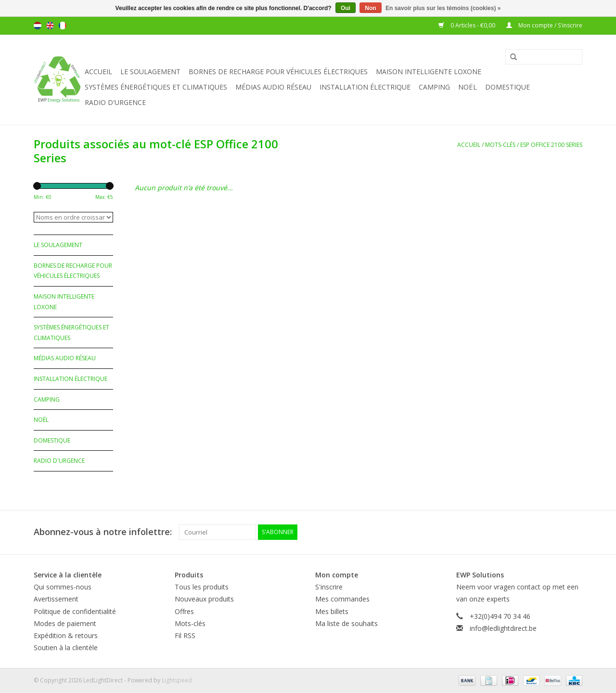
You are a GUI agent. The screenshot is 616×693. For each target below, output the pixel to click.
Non (370, 8)
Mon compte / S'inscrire (544, 25)
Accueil (98, 72)
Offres (184, 611)
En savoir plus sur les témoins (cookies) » (443, 8)
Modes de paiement (65, 623)
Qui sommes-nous (63, 587)
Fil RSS (185, 635)
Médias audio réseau (273, 87)
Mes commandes (342, 599)
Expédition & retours (66, 635)
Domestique (507, 87)
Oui (346, 8)
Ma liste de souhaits (346, 623)
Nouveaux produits (204, 599)
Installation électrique (365, 87)
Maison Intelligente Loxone (429, 72)
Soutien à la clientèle (66, 647)
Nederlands (38, 26)
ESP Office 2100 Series (551, 145)
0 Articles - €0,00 (468, 25)
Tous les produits (202, 587)
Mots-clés (500, 145)
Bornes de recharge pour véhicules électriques (278, 72)
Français (63, 26)
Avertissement (56, 599)
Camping (434, 87)
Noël (468, 87)
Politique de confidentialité (75, 611)
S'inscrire (329, 587)
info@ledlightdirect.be (503, 628)
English (50, 26)
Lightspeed (177, 680)
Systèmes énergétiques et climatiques (156, 87)
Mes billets (332, 611)
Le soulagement (150, 72)
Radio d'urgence (115, 102)
